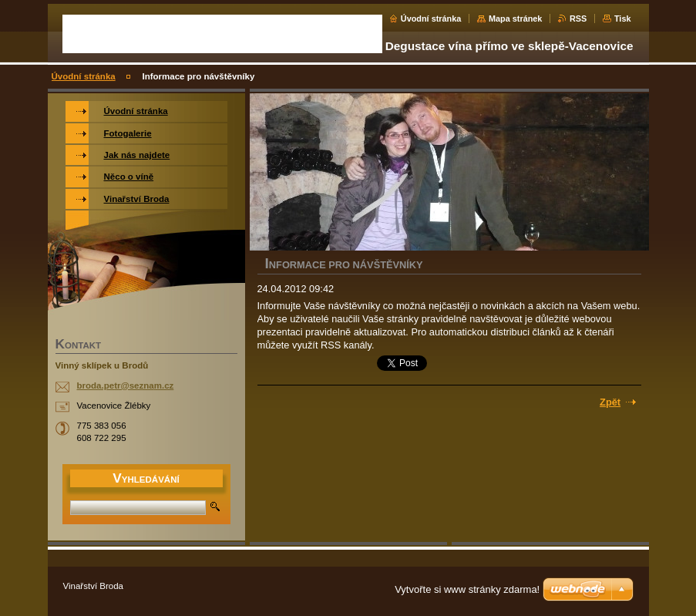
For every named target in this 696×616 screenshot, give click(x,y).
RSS (578, 19)
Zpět (610, 402)
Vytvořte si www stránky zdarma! (467, 589)
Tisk (623, 19)
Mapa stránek (516, 19)
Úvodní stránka (431, 19)
